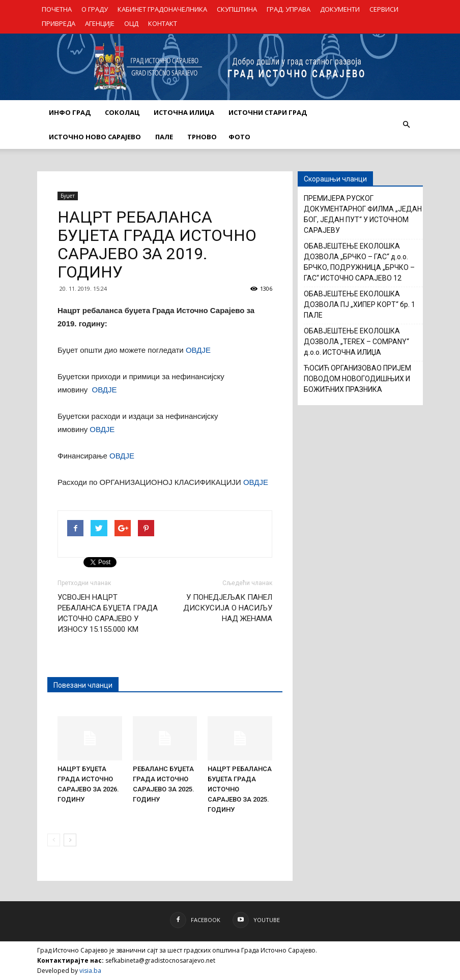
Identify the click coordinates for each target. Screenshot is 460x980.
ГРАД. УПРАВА (289, 9)
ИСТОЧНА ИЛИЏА (184, 112)
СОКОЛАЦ (122, 112)
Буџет (68, 196)
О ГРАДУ (95, 9)
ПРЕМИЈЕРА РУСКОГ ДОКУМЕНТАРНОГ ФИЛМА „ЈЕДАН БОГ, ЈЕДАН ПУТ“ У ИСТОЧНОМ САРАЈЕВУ (363, 214)
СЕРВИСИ (384, 9)
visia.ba (90, 971)
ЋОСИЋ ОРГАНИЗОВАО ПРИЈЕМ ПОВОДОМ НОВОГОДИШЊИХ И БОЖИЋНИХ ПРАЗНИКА (357, 379)
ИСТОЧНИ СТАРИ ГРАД (268, 112)
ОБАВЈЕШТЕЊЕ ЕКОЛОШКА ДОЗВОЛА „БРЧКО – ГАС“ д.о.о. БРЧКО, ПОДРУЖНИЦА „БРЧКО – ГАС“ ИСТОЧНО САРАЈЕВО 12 (359, 262)
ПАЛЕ (164, 137)
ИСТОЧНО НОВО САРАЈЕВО (95, 137)
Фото (239, 137)
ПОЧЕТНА (57, 9)
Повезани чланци (83, 685)
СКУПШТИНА (237, 9)
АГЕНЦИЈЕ (100, 23)
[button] (406, 125)
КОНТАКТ (163, 23)
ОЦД (131, 23)
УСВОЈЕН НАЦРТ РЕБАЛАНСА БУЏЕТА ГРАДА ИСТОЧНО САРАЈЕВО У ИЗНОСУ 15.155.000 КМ (108, 613)
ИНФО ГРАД (70, 112)
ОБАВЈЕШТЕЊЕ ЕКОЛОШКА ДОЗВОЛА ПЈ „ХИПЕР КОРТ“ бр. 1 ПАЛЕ (360, 304)
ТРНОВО (202, 137)
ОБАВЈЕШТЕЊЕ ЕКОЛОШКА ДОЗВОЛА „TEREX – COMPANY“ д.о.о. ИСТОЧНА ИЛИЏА (356, 342)
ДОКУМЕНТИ (340, 9)
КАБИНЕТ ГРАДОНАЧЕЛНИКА (162, 9)
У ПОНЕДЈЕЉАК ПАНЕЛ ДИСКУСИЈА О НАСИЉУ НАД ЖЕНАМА (228, 608)
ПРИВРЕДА (59, 23)
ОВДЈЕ (198, 350)
